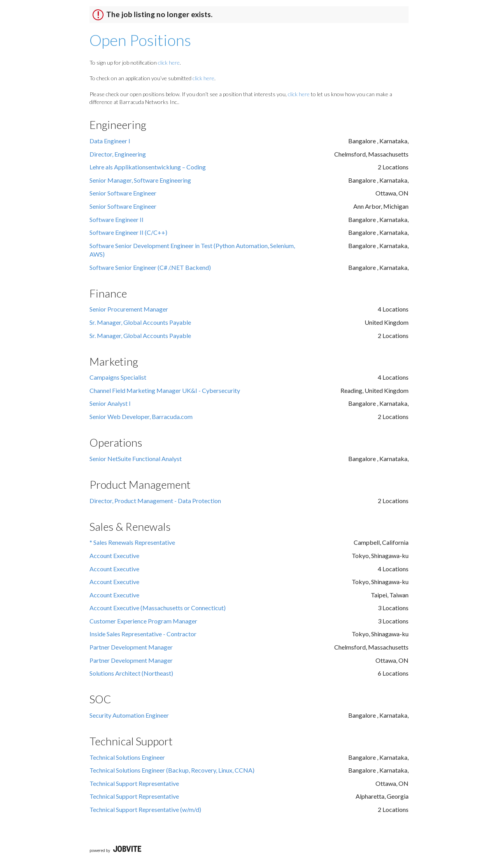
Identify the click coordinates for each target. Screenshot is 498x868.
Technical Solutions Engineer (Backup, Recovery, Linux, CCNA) (172, 770)
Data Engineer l (110, 141)
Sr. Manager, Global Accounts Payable (140, 322)
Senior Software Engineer (123, 193)
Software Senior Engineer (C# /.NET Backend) (150, 267)
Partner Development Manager (131, 647)
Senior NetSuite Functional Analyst (136, 459)
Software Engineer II (117, 219)
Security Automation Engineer (129, 715)
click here (169, 63)
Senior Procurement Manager (129, 309)
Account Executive (114, 555)
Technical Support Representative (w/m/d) (145, 809)
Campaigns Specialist (118, 377)
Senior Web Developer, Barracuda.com (141, 416)
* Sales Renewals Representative (132, 542)
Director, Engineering (118, 154)
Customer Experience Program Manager (143, 621)
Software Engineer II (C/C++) (128, 232)
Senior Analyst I (110, 403)
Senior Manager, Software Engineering (140, 180)
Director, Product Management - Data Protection (155, 501)
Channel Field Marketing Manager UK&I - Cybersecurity (165, 390)
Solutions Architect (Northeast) (131, 673)
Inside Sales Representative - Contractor (143, 634)
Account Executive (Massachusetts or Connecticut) (158, 608)
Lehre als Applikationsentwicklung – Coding (148, 167)
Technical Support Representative (134, 783)
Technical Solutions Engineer (127, 757)
